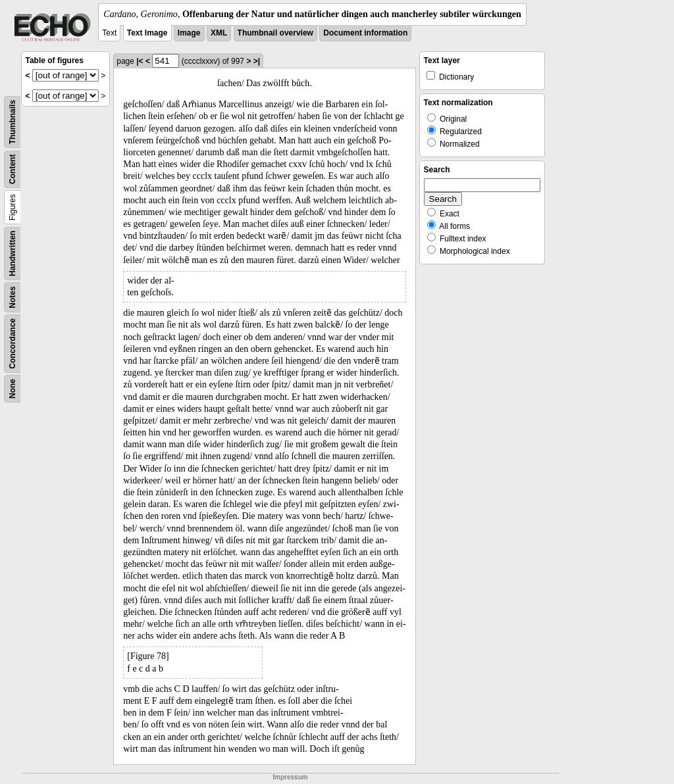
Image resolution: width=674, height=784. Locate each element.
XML (219, 33)
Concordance (13, 344)
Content (13, 169)
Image (189, 33)
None (13, 389)
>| (257, 61)
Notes (13, 297)
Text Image (147, 33)
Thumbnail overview (275, 33)
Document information (365, 33)
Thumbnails (13, 122)
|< (140, 61)
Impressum (290, 777)
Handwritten (13, 254)
